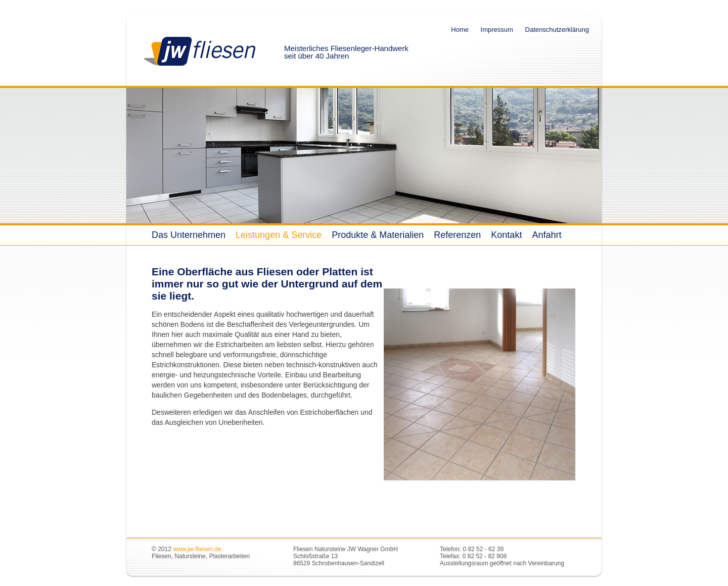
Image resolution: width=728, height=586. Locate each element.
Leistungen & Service (279, 235)
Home (460, 30)
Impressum (497, 30)
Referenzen (457, 235)
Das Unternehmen (189, 235)
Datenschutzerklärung (557, 30)
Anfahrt (547, 235)
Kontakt (506, 235)
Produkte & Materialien (378, 235)
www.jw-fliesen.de (197, 549)
